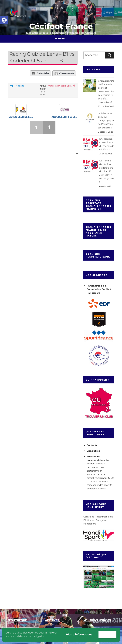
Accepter (107, 635)
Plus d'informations (79, 635)
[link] (4, 20)
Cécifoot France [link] (61, 26)
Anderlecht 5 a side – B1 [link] (65, 117)
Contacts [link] (92, 445)
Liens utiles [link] (93, 451)
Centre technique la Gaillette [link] (60, 86)
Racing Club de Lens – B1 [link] (21, 117)
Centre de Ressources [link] (95, 517)
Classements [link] (64, 73)
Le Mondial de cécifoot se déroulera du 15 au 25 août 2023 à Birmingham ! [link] (107, 171)
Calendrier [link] (40, 73)
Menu (60, 39)
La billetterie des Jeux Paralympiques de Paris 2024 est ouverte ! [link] (106, 120)
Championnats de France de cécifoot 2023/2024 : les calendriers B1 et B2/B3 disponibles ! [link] (106, 91)
